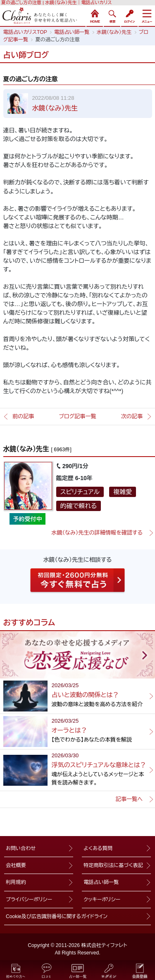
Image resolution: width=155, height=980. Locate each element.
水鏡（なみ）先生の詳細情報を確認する (97, 533)
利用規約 (16, 882)
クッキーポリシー (102, 900)
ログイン (129, 15)
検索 (112, 15)
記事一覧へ (129, 799)
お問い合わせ (21, 848)
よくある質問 (98, 848)
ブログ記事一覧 (77, 416)
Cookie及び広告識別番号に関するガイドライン (57, 916)
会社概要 (16, 865)
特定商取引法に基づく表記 (113, 865)
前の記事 (23, 416)
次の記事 (132, 416)
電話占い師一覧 (101, 882)
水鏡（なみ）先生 (55, 108)
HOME (95, 15)
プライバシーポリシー (29, 900)
